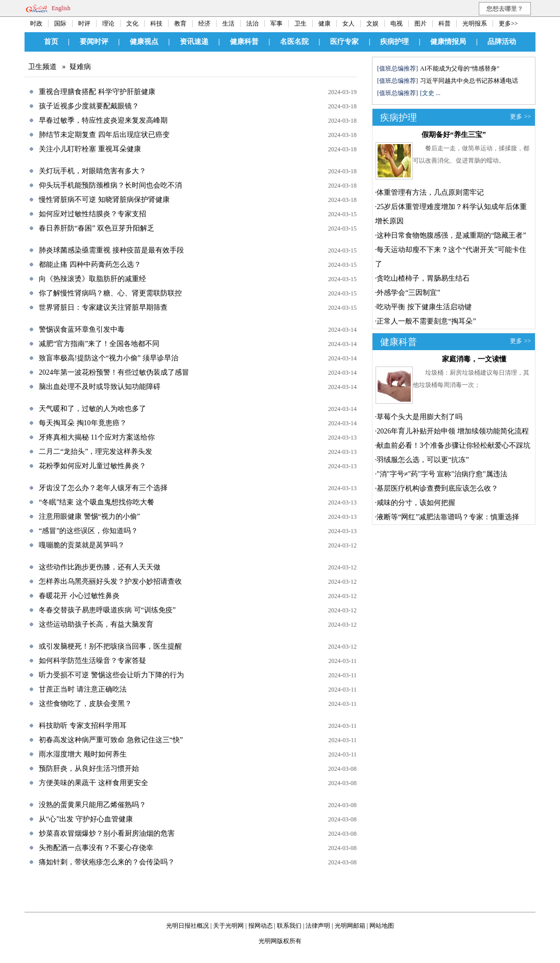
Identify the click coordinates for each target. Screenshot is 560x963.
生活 (228, 24)
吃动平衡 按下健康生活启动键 (424, 307)
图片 (421, 24)
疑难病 (80, 67)
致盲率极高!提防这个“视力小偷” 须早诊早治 (109, 358)
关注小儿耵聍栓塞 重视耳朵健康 (90, 149)
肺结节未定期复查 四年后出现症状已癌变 (104, 135)
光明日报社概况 (188, 926)
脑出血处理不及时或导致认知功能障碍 (100, 387)
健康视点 (144, 42)
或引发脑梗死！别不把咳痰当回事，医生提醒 (110, 646)
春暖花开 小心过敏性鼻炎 (79, 596)
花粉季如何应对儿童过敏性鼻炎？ (92, 466)
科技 (156, 24)
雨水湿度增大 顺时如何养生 (83, 754)
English (61, 8)
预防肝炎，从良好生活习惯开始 (89, 769)
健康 (324, 24)
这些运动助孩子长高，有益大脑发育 (96, 624)
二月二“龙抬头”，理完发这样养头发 (96, 452)
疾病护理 (394, 42)
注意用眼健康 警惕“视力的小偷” (89, 517)
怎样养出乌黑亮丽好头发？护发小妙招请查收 (110, 581)
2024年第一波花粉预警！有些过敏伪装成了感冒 (114, 372)
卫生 (300, 24)
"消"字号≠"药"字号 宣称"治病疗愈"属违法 (442, 474)
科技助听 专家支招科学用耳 (83, 726)
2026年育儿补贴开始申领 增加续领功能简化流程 (453, 431)
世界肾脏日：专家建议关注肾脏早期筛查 (103, 307)
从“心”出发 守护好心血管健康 (86, 819)
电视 (396, 24)
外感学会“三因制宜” (408, 293)
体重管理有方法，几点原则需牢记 (430, 192)
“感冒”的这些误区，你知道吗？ (88, 531)
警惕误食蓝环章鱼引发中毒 (82, 329)
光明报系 (475, 24)
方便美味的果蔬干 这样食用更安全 (94, 783)
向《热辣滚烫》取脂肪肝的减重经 (92, 279)
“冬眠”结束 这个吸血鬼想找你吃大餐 (97, 502)
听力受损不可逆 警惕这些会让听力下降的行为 (111, 675)
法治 (252, 24)
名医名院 (294, 42)
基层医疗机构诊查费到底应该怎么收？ (437, 488)
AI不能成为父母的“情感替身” (460, 68)
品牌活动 (502, 42)
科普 (445, 24)
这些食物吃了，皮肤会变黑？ (85, 704)
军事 (276, 24)
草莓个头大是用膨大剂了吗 (419, 417)
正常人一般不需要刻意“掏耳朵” (426, 321)
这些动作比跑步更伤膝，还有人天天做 (100, 567)
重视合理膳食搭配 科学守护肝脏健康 (97, 92)
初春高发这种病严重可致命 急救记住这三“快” (111, 740)
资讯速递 (194, 42)
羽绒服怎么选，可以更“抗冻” (423, 460)
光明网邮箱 (350, 926)
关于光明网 (228, 926)
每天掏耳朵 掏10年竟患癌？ (83, 423)
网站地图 (382, 926)
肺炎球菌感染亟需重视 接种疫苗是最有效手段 (111, 250)
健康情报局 (448, 42)
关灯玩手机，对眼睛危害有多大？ (92, 171)
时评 (84, 24)
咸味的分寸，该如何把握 (416, 503)
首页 (51, 42)
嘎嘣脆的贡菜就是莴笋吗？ (82, 545)
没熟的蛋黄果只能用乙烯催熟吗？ (92, 805)
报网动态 (261, 926)
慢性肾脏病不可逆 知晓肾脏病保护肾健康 (104, 200)
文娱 (372, 24)
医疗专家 (344, 42)
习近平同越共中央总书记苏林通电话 (469, 81)
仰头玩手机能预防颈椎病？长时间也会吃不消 (110, 185)
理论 (108, 24)
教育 (180, 24)
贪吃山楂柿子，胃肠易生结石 (423, 278)
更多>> (508, 24)
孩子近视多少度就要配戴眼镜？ (89, 106)
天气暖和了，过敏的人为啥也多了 (92, 409)
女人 (348, 24)
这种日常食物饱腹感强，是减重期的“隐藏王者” (451, 235)
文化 (132, 24)
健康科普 (244, 42)
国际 (60, 24)
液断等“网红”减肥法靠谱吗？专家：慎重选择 (448, 517)
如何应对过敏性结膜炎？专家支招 (92, 214)
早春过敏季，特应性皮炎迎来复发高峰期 (103, 120)
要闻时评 (94, 42)
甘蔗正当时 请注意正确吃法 (83, 689)
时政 (36, 24)
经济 (204, 24)
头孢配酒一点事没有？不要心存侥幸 (96, 848)
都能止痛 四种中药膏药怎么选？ (90, 265)
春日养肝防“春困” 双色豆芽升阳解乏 (97, 228)
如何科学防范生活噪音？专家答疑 (92, 661)
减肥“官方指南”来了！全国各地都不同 (99, 344)
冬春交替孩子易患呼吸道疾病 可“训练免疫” (107, 610)
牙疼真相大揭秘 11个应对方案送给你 (97, 437)
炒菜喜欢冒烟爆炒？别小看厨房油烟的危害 (107, 833)
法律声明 (318, 926)
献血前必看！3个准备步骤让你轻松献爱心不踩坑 (453, 445)
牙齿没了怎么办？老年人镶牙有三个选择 (103, 488)
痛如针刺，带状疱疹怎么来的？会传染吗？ (107, 862)
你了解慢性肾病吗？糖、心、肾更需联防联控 (110, 293)
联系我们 (289, 926)
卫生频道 (42, 67)
